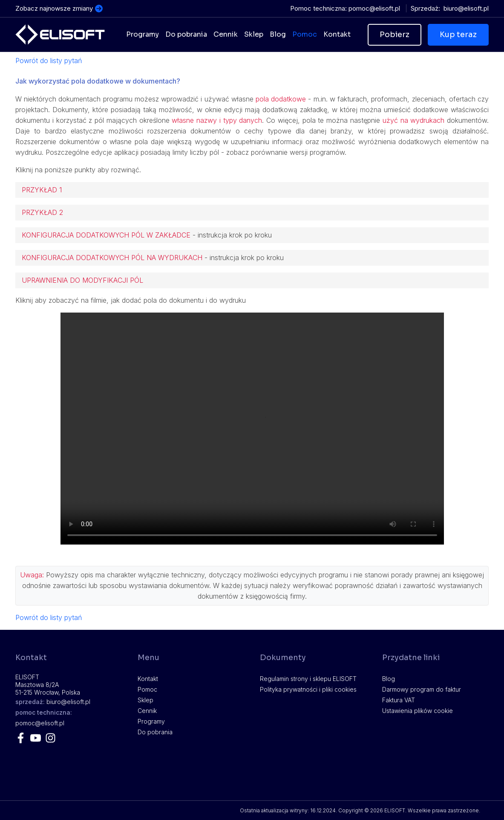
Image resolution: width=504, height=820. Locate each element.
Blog (389, 679)
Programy (151, 721)
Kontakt (148, 679)
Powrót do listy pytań (49, 61)
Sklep (145, 700)
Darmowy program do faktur (422, 689)
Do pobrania (155, 732)
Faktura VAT (399, 700)
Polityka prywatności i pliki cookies (308, 689)
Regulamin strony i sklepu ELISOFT (308, 679)
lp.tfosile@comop (374, 8)
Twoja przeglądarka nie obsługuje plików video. (252, 429)
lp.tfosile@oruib (466, 8)
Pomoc (147, 689)
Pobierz (395, 35)
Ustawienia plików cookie (418, 711)
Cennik (147, 711)
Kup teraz (458, 35)
